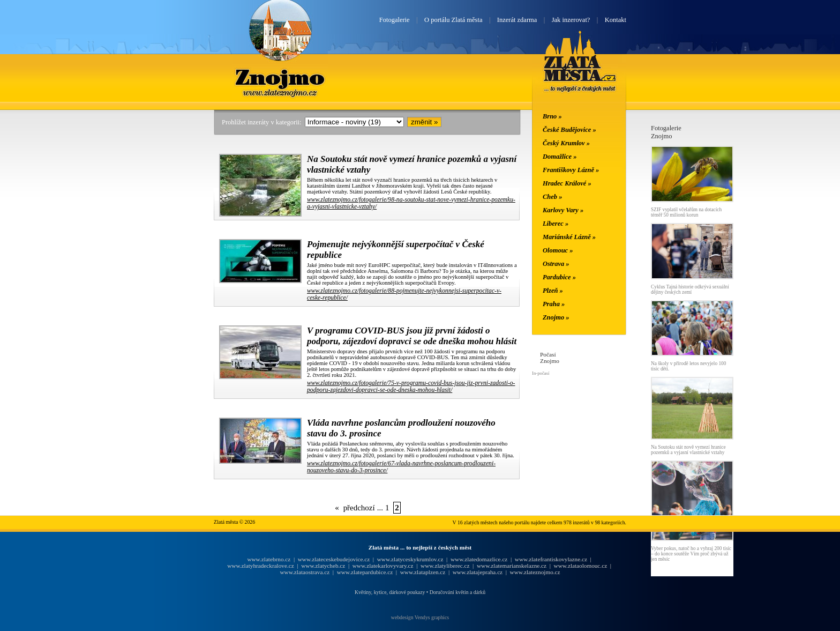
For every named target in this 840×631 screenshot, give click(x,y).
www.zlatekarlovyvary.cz (383, 566)
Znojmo (280, 77)
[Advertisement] (149, 285)
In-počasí (541, 373)
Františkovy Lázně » (571, 170)
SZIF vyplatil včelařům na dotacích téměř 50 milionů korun (686, 212)
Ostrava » (556, 264)
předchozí (359, 508)
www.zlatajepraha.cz (478, 572)
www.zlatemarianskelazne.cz (512, 566)
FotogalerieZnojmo (666, 132)
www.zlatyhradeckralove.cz (260, 566)
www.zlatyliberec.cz (445, 566)
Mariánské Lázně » (569, 237)
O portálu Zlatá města (453, 20)
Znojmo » (556, 317)
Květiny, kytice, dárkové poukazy (390, 592)
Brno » (552, 116)
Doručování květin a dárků (457, 592)
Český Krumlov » (566, 143)
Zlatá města (580, 74)
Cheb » (552, 197)
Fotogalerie (395, 20)
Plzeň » (553, 291)
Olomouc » (558, 250)
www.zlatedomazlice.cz (479, 559)
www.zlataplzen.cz (423, 572)
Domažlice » (560, 157)
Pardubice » (559, 277)
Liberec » (556, 224)
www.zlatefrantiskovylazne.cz (551, 559)
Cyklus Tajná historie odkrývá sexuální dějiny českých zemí (690, 289)
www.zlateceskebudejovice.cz (334, 559)
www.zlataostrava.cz (305, 572)
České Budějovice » (569, 130)
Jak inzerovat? (571, 20)
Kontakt (616, 20)
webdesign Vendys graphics (420, 617)
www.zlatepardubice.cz (365, 572)
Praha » (554, 304)
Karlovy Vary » (563, 210)
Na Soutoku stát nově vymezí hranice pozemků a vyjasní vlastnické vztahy (688, 450)
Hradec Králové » (567, 183)
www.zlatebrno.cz (269, 559)
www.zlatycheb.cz (323, 566)
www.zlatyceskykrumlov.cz (410, 559)
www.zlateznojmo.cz (535, 572)
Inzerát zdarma (517, 20)
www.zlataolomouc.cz (581, 566)
